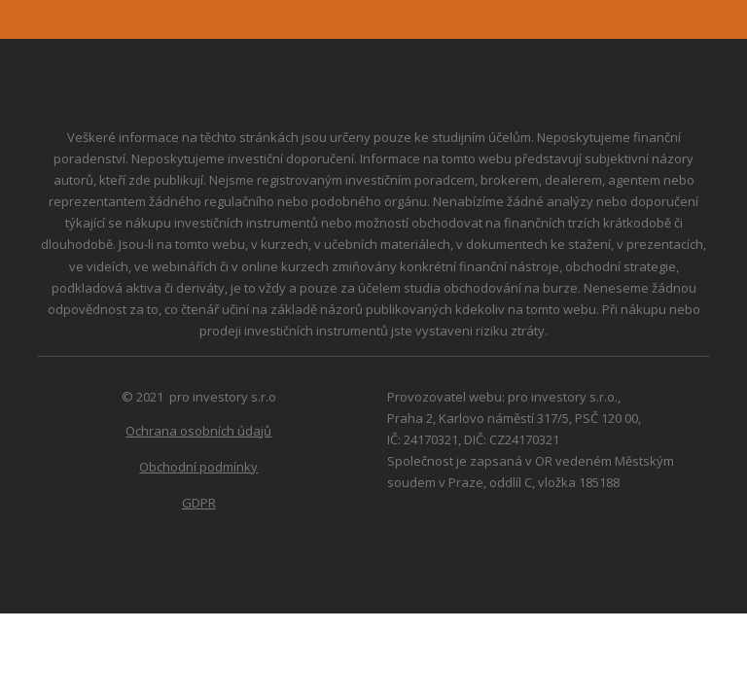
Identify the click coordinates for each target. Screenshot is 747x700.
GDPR (199, 503)
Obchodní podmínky (198, 467)
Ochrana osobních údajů (198, 431)
